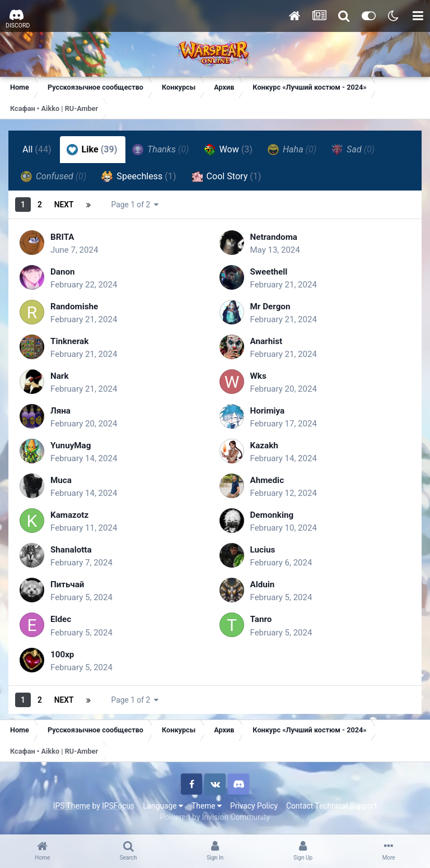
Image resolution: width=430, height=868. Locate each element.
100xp (63, 654)
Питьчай (68, 584)
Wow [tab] (228, 150)
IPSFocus (118, 806)
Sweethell (270, 271)
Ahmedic (268, 480)
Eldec (61, 619)
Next (64, 205)
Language (163, 806)
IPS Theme (72, 806)
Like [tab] (92, 150)
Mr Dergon (272, 306)
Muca (62, 480)
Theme (207, 806)
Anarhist (267, 341)
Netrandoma (275, 237)
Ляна (61, 410)
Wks (259, 376)
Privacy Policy (254, 806)
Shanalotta (72, 549)
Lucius (263, 549)
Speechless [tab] (139, 177)
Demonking (273, 515)
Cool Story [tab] (226, 177)
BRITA (63, 237)
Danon (63, 271)
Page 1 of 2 (135, 205)
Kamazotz (71, 515)
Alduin (263, 584)
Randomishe (76, 306)
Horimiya (268, 410)
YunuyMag (72, 445)
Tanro (262, 619)
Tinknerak (71, 341)
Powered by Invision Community (215, 817)
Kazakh (265, 445)
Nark (60, 376)
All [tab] (37, 149)
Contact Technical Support (331, 806)
